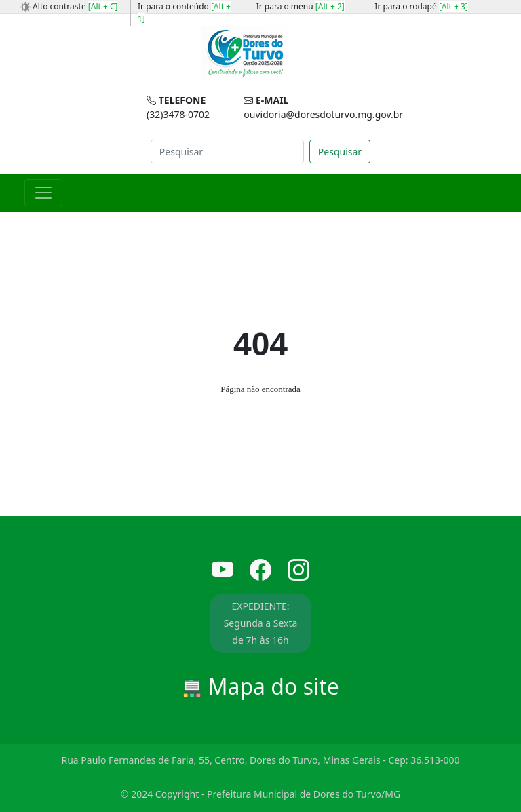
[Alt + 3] (454, 6)
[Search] (227, 152)
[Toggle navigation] (43, 193)
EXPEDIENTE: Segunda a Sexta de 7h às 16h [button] (261, 623)
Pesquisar (340, 152)
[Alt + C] (103, 6)
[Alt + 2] (330, 6)
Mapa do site (260, 686)
